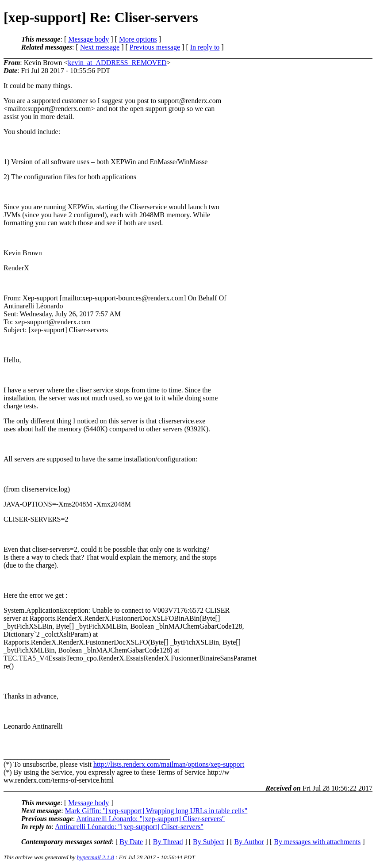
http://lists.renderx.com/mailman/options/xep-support (169, 764)
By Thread (168, 842)
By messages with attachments (317, 842)
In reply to (205, 47)
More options (138, 39)
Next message (100, 47)
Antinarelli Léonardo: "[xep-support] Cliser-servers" (150, 819)
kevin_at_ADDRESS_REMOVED (117, 63)
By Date (131, 842)
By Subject (209, 842)
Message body (88, 39)
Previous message (155, 47)
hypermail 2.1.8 (96, 857)
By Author (249, 842)
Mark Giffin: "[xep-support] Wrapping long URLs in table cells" (156, 811)
